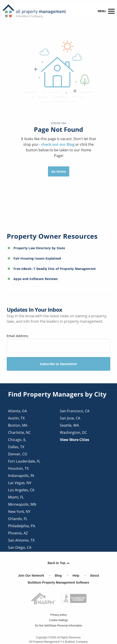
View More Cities (75, 440)
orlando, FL (18, 519)
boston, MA (18, 425)
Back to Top (58, 563)
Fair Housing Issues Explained (37, 258)
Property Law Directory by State (39, 248)
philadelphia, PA (22, 526)
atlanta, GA (17, 411)
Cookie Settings (58, 620)
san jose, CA (70, 418)
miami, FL (16, 497)
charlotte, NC (19, 432)
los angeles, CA (21, 490)
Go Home (59, 171)
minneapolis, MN (22, 504)
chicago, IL (17, 440)
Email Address (58, 343)
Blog (58, 576)
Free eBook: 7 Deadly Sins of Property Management (55, 269)
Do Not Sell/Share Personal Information (58, 626)
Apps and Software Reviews (36, 279)
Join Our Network (31, 576)
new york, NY (19, 512)
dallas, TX (16, 447)
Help (76, 576)
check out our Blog (58, 144)
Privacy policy (58, 615)
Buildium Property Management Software (58, 582)
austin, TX (16, 418)
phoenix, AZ (18, 533)
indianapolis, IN (21, 476)
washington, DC (73, 432)
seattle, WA (69, 425)
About (95, 576)
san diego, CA (20, 547)
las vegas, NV (20, 483)
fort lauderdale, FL (24, 461)
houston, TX (18, 468)
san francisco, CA (75, 411)
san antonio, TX (21, 540)
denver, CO (18, 454)
